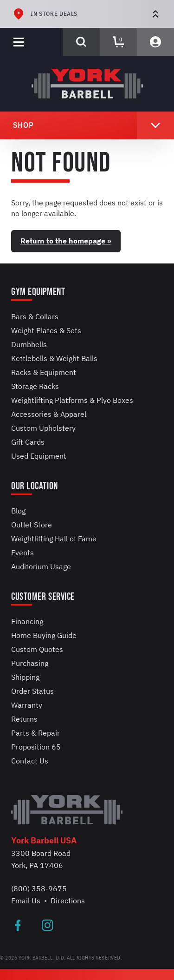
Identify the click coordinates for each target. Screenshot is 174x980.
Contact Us (30, 761)
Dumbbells (29, 344)
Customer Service (43, 597)
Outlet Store (32, 525)
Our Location (35, 486)
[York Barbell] (87, 84)
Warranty (27, 705)
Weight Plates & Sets (46, 330)
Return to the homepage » (66, 241)
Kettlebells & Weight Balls (54, 358)
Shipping (25, 677)
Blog (18, 511)
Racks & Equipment (44, 372)
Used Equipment (39, 456)
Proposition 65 (36, 747)
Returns (24, 719)
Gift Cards (28, 442)
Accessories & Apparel (49, 414)
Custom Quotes (37, 649)
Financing (27, 621)
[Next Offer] (155, 14)
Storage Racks (35, 386)
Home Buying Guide (44, 635)
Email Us (26, 901)
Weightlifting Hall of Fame (54, 539)
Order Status (32, 691)
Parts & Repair (35, 733)
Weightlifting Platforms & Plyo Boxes (72, 400)
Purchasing (30, 663)
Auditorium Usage (41, 566)
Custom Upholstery (43, 428)
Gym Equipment (38, 292)
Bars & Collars (35, 316)
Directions (68, 901)
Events (23, 552)
